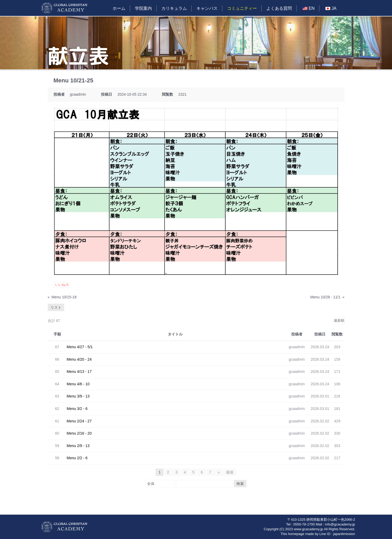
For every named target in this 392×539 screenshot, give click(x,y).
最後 (230, 472)
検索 (240, 484)
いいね (62, 285)
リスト (56, 307)
